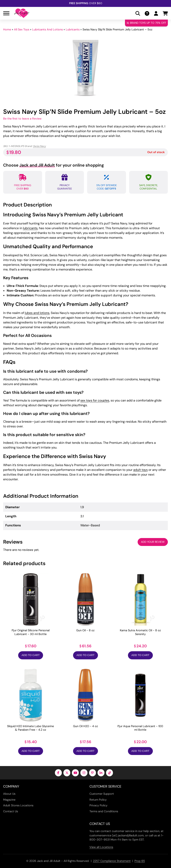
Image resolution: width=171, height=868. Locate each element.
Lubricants (73, 29)
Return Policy (98, 800)
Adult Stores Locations (18, 805)
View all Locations (101, 847)
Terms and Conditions (104, 811)
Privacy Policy (98, 805)
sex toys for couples (95, 400)
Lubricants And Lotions (47, 29)
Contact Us (11, 811)
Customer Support (102, 794)
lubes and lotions (37, 313)
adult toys (140, 470)
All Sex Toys (22, 29)
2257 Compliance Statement (112, 861)
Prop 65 (140, 861)
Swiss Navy (39, 146)
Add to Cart (31, 655)
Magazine (9, 800)
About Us (9, 794)
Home (7, 29)
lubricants (30, 228)
